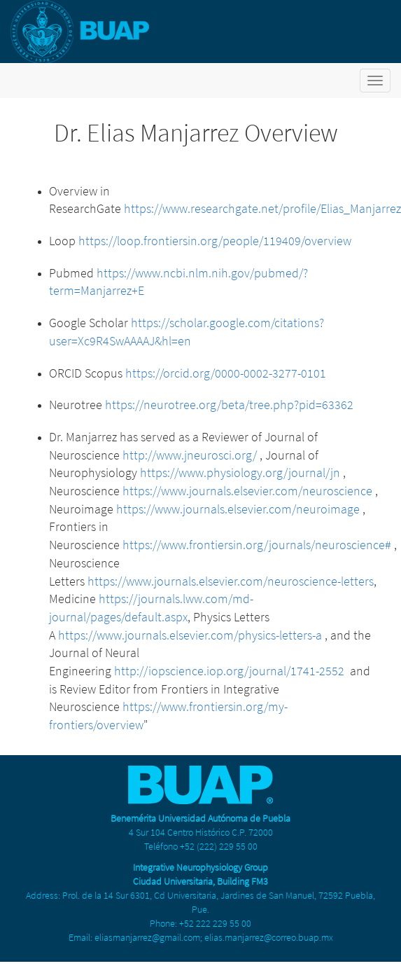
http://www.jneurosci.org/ (190, 455)
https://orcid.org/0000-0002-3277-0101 (226, 373)
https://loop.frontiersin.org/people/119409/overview (215, 241)
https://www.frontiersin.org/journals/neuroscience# (257, 545)
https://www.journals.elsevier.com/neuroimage (238, 509)
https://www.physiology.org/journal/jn (240, 472)
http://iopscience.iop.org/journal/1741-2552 (229, 671)
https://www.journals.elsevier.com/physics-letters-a (190, 635)
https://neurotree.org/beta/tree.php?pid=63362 (229, 405)
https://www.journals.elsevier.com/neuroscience (247, 491)
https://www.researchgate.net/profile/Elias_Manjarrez (262, 208)
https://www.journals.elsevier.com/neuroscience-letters (231, 581)
